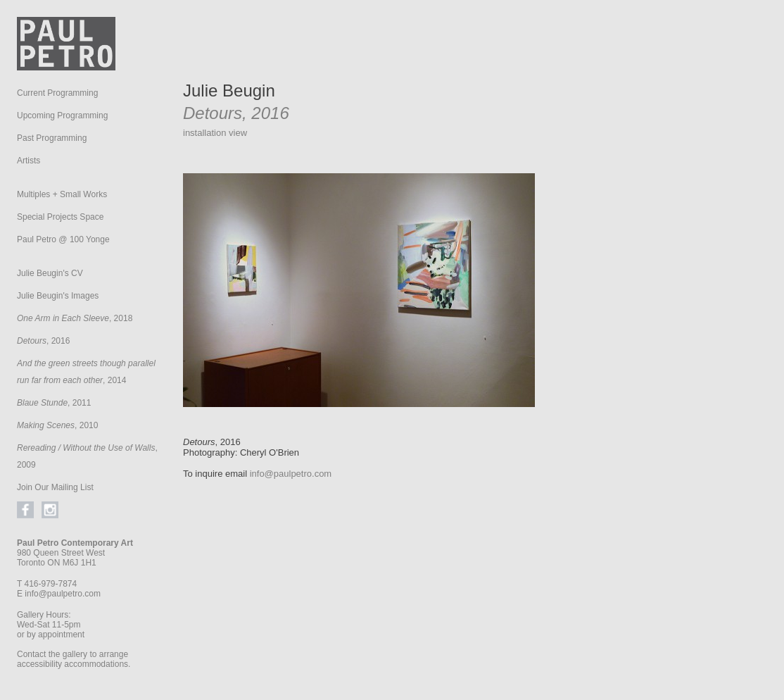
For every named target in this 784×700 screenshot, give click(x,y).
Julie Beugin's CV (50, 273)
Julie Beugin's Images (58, 296)
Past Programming (52, 138)
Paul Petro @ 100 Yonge (63, 239)
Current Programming (57, 93)
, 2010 (57, 425)
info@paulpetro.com (63, 594)
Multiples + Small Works (62, 194)
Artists (29, 161)
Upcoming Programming (62, 115)
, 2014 (86, 372)
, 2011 (54, 403)
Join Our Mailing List (55, 487)
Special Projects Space (60, 217)
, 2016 (43, 341)
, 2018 (75, 318)
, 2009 (87, 456)
